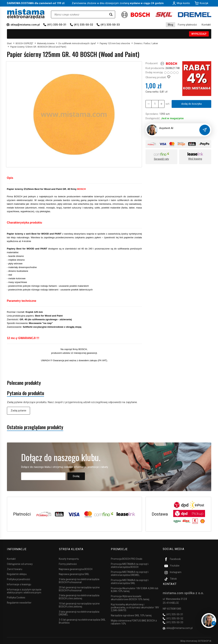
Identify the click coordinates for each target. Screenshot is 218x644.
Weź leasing (195, 159)
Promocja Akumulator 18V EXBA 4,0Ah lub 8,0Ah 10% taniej (135, 589)
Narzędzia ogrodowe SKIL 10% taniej (131, 615)
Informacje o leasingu (19, 584)
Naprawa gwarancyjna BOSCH (76, 569)
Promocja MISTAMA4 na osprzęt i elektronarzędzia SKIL (130, 581)
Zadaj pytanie (18, 411)
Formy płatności (187, 25)
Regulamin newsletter (19, 602)
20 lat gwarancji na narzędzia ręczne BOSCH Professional (79, 589)
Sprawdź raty (161, 159)
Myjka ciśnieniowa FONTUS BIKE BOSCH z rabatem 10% (134, 622)
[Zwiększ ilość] (149, 104)
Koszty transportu (69, 558)
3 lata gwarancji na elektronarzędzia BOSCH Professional (79, 580)
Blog (170, 25)
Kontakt (206, 25)
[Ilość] (155, 104)
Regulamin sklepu (17, 574)
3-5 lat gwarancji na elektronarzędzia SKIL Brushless (82, 621)
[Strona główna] (26, 14)
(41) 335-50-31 (57, 25)
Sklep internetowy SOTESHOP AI (196, 640)
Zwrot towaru (15, 569)
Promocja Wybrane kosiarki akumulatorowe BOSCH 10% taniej (130, 597)
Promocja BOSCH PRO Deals (127, 558)
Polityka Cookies (16, 597)
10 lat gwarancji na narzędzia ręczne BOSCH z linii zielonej (79, 605)
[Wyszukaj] (111, 14)
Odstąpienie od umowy (20, 564)
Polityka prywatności (18, 579)
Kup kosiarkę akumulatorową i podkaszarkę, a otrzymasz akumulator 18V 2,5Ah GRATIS (135, 607)
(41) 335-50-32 (84, 25)
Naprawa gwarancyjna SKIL (74, 574)
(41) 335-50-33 (110, 25)
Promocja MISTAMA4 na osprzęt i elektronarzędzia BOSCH (130, 565)
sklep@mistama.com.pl (25, 25)
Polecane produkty (24, 383)
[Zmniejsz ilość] (161, 104)
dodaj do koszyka (191, 104)
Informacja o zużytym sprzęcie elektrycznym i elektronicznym (24, 591)
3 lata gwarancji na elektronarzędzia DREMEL (79, 613)
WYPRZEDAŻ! (199, 34)
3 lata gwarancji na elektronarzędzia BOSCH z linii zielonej (79, 597)
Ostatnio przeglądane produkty (35, 427)
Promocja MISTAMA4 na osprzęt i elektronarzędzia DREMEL (130, 573)
